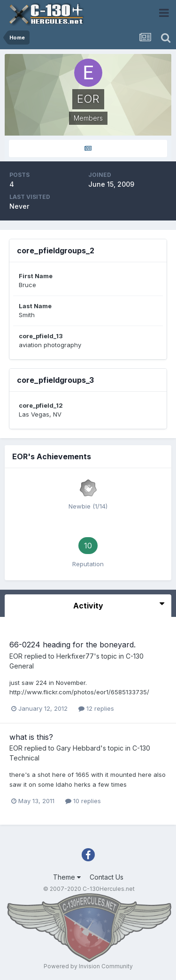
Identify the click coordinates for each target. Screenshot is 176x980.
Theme (67, 877)
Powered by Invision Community (88, 966)
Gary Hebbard (78, 748)
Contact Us (107, 877)
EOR (16, 656)
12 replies (96, 708)
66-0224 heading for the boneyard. (73, 645)
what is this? (31, 737)
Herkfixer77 (75, 656)
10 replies (83, 801)
